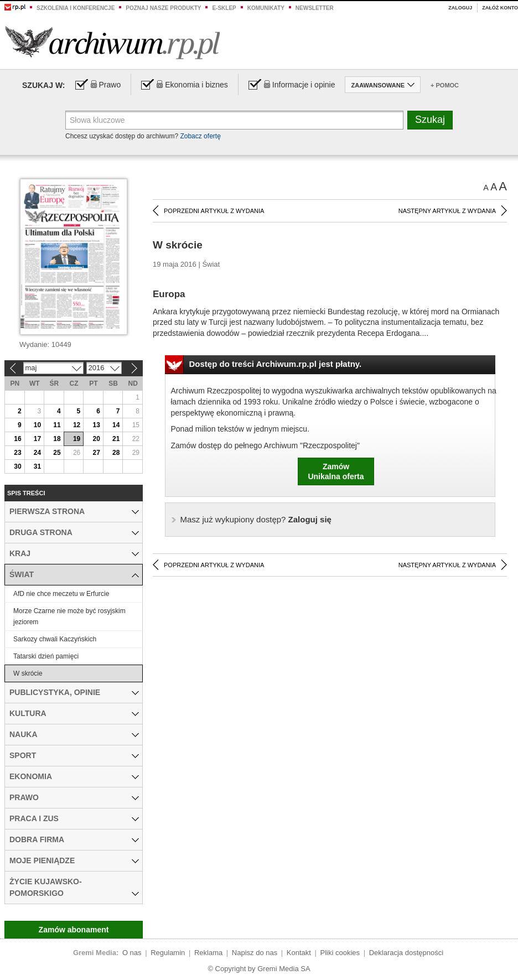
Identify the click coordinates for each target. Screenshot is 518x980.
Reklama (208, 953)
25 (57, 453)
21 (116, 439)
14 (116, 425)
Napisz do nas (255, 953)
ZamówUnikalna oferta (336, 471)
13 (96, 425)
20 (96, 439)
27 (96, 453)
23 (17, 453)
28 (116, 453)
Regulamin (168, 953)
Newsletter (315, 8)
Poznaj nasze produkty (163, 8)
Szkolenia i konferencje (76, 8)
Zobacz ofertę (200, 136)
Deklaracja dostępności (406, 953)
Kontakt (299, 953)
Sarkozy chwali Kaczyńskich (55, 639)
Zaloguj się (256, 519)
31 (37, 466)
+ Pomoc (445, 85)
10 (37, 425)
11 (57, 425)
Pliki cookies (340, 953)
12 (77, 425)
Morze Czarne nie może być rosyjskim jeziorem (69, 616)
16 (17, 439)
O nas (132, 953)
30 (17, 466)
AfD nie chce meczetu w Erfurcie (61, 594)
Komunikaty (266, 8)
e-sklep (224, 8)
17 (37, 439)
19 (77, 439)
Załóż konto (500, 8)
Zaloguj (460, 8)
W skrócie (28, 673)
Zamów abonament (74, 930)
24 (37, 453)
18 (57, 439)
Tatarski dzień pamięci (46, 656)
